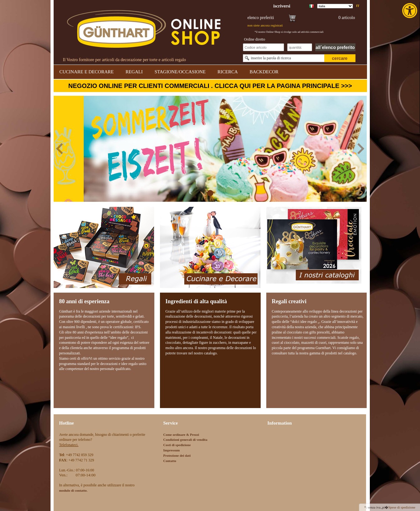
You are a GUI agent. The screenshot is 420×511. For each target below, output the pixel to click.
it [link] (358, 6)
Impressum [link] (172, 450)
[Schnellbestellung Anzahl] (300, 47)
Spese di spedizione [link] (402, 507)
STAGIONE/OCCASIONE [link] (180, 72)
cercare (340, 58)
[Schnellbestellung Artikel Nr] (263, 47)
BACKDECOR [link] (264, 72)
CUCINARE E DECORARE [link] (87, 72)
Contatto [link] (170, 461)
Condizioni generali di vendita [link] (186, 440)
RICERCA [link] (227, 72)
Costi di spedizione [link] (177, 445)
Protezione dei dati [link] (177, 455)
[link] (410, 11)
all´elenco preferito (335, 47)
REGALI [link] (134, 72)
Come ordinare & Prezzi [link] (181, 435)
